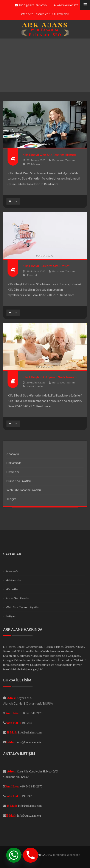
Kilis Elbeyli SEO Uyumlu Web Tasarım (50, 377)
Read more (51, 184)
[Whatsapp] (14, 855)
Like (13, 201)
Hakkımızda (14, 463)
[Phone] (31, 855)
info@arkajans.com (31, 5)
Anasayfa (13, 454)
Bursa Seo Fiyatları (19, 481)
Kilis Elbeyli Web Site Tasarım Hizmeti (49, 155)
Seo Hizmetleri (36, 386)
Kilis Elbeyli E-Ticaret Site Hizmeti (46, 266)
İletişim (11, 499)
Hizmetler (13, 472)
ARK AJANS (45, 855)
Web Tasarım (35, 164)
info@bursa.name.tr (29, 742)
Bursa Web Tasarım (64, 160)
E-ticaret (32, 275)
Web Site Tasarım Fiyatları (24, 490)
